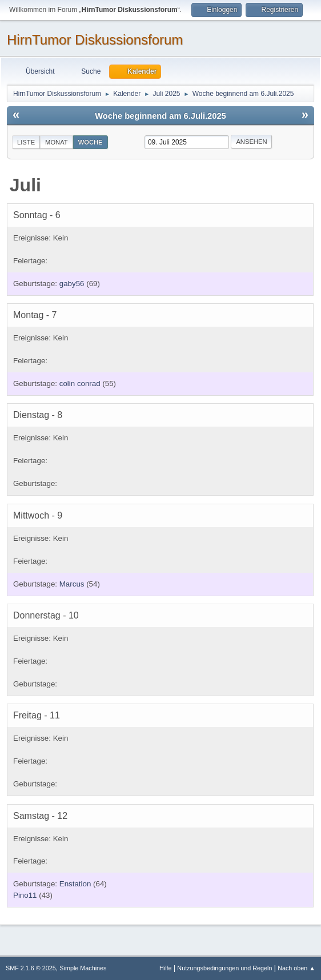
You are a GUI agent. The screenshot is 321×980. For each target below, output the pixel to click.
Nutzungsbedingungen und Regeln (224, 968)
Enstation (75, 884)
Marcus (72, 584)
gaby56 (72, 284)
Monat (57, 142)
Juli (25, 185)
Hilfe (166, 968)
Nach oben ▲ (296, 968)
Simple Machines (83, 968)
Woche (91, 142)
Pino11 (25, 895)
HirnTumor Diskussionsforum (95, 40)
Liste (26, 142)
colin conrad (80, 383)
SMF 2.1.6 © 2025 (31, 968)
